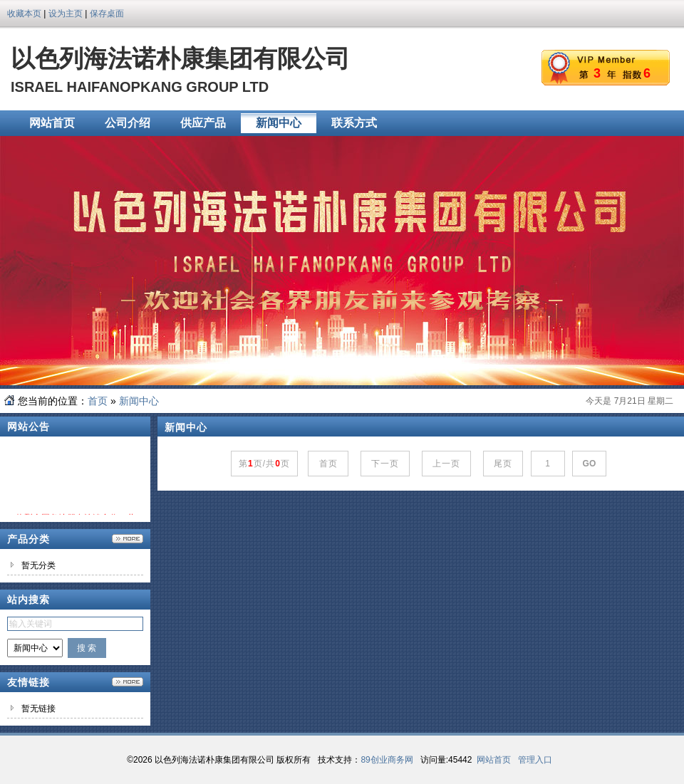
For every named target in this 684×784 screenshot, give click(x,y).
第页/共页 (264, 464)
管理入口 (535, 760)
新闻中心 (139, 401)
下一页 (385, 464)
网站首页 (494, 760)
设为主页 (66, 14)
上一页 (447, 464)
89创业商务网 (387, 760)
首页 (98, 401)
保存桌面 (107, 14)
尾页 (503, 464)
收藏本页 (24, 14)
